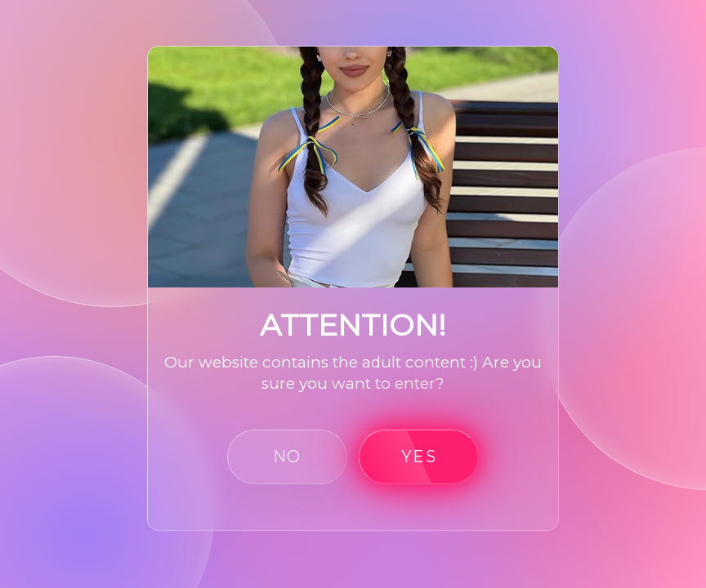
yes (419, 457)
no (287, 457)
